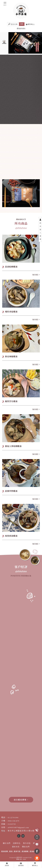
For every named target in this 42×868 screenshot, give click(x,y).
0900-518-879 (13, 821)
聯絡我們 (26, 847)
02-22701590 (13, 818)
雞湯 (11, 851)
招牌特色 (17, 843)
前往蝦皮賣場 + (21, 800)
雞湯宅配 (17, 851)
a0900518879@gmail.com (18, 827)
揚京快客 (19, 858)
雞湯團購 (25, 851)
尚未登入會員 (40, 231)
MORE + (36, 275)
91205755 (12, 824)
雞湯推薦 (5, 851)
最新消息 (16, 847)
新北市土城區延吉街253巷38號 (21, 831)
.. (32, 858)
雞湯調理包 (34, 851)
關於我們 (7, 843)
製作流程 (27, 843)
